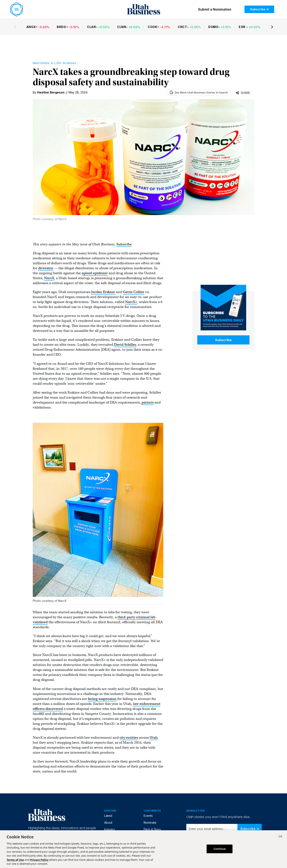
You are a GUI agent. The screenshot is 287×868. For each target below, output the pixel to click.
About (108, 823)
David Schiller (125, 345)
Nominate (150, 823)
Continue (220, 849)
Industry (110, 829)
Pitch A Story (152, 829)
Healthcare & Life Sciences (54, 63)
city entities (129, 738)
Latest (108, 816)
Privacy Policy (39, 860)
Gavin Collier (134, 292)
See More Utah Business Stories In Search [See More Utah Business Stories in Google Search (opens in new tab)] (199, 92)
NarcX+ (131, 302)
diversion (46, 268)
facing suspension (102, 699)
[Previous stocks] (15, 27)
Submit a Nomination (215, 9)
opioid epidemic (95, 273)
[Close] (280, 837)
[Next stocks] (272, 27)
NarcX (49, 278)
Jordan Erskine (103, 292)
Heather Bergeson (51, 92)
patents (148, 402)
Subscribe (259, 9)
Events (148, 816)
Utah (154, 738)
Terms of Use (15, 860)
